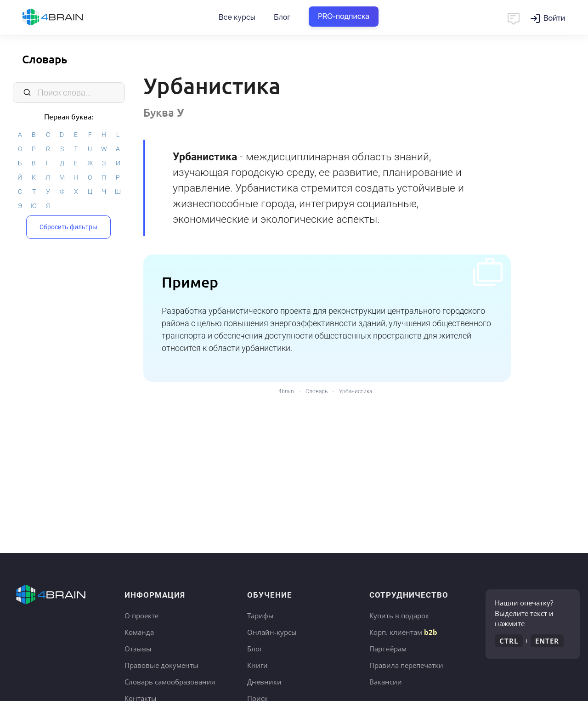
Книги (257, 665)
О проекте (141, 616)
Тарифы (260, 616)
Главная (69, 17)
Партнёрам (388, 649)
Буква (164, 112)
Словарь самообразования (170, 682)
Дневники (264, 682)
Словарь (45, 59)
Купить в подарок (399, 616)
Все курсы (237, 17)
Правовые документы (161, 665)
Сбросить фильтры (68, 227)
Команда (139, 632)
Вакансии (386, 682)
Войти (554, 18)
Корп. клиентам (403, 632)
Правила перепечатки (406, 665)
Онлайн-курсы (272, 632)
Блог (282, 17)
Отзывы (138, 649)
